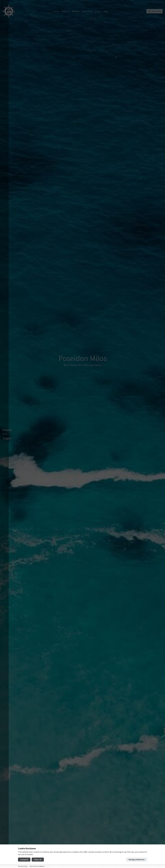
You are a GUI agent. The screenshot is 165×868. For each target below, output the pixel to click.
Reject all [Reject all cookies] (38, 860)
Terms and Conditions (37, 866)
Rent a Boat (87, 11)
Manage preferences (137, 860)
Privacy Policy (23, 866)
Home (56, 11)
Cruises (98, 11)
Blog (106, 11)
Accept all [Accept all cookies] (24, 860)
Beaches (76, 11)
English (7, 477)
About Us (66, 11)
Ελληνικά (7, 468)
